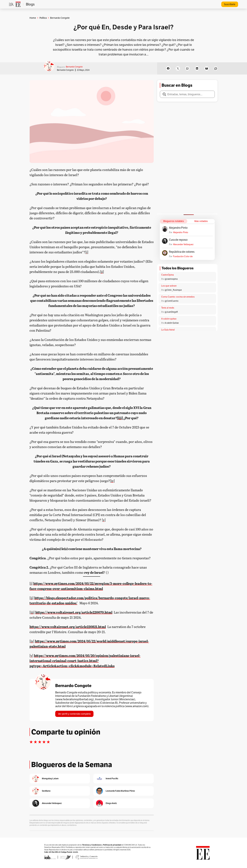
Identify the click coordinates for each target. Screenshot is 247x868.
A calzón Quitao (172, 323)
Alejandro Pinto (178, 228)
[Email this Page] (207, 68)
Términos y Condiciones (92, 845)
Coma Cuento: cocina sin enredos (178, 297)
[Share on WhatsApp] (187, 68)
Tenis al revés (168, 308)
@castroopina (171, 279)
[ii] (102, 272)
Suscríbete (230, 4)
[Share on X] (178, 68)
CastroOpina (167, 275)
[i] (87, 252)
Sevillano (46, 791)
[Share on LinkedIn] (197, 68)
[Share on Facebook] (168, 68)
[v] (104, 520)
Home (33, 18)
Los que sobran (169, 286)
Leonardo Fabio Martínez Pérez (120, 791)
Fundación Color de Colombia (183, 256)
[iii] (120, 418)
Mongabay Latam (50, 778)
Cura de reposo (178, 240)
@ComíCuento (172, 301)
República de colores (182, 252)
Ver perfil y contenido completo (74, 714)
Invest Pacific (112, 778)
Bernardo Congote (74, 67)
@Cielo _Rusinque (173, 290)
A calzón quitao (169, 319)
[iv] (112, 481)
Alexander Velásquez (183, 244)
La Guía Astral (168, 330)
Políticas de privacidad (112, 845)
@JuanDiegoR (171, 312)
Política (43, 18)
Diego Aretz (111, 803)
